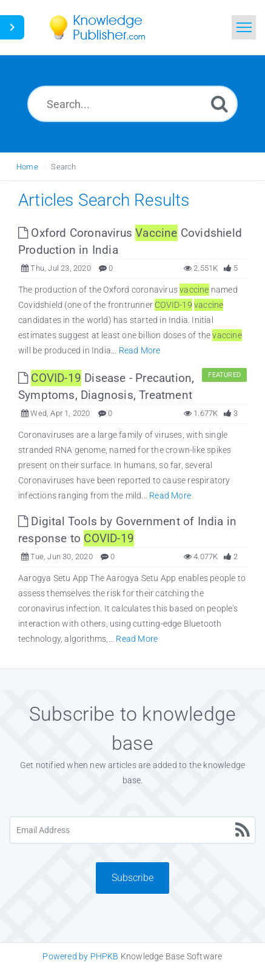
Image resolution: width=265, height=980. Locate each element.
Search (63, 167)
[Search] (220, 104)
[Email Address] (132, 830)
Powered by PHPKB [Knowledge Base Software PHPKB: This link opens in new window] (80, 956)
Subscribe (132, 878)
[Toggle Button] (12, 27)
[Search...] (132, 104)
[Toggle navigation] (244, 27)
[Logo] (106, 27)
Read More (140, 350)
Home (27, 167)
